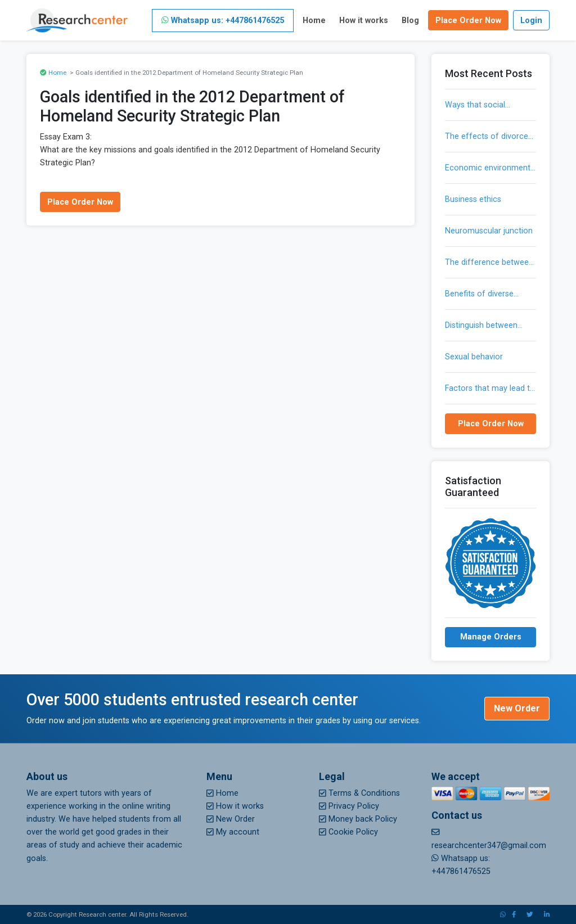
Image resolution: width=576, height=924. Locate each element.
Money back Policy (358, 819)
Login (531, 21)
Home (314, 21)
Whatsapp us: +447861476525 (223, 21)
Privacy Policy (349, 806)
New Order (517, 708)
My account (233, 832)
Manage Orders (491, 637)
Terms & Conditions (359, 793)
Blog (410, 21)
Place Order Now (468, 21)
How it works (364, 21)
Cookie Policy (348, 832)
